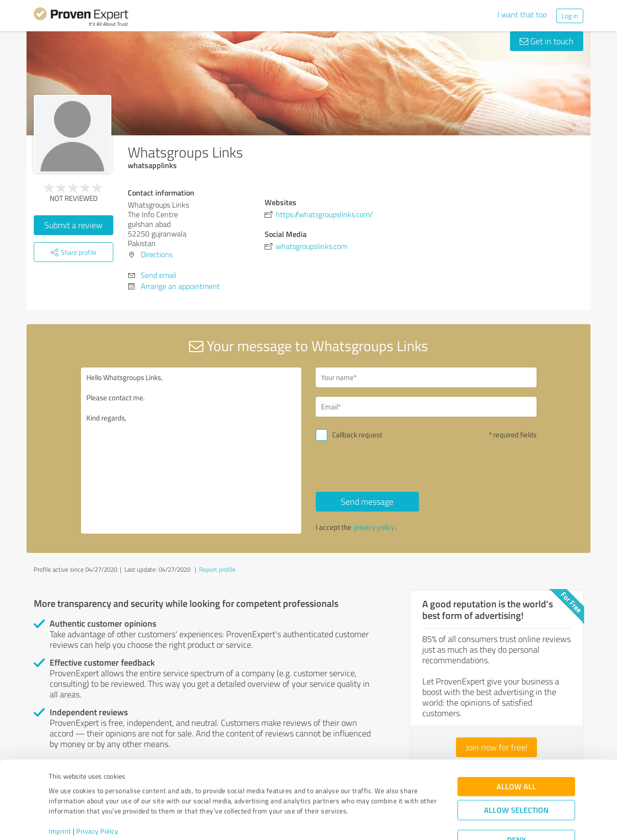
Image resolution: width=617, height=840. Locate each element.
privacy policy (374, 527)
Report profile (217, 569)
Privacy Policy (97, 795)
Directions (157, 254)
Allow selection (516, 774)
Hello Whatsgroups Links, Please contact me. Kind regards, (191, 451)
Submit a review (74, 225)
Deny (516, 804)
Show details (369, 822)
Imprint (60, 795)
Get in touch (547, 41)
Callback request (357, 435)
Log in (570, 16)
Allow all (516, 751)
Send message (367, 501)
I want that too (522, 14)
